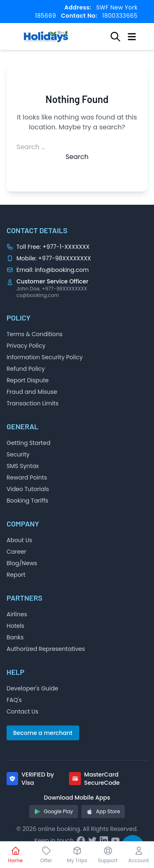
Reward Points (27, 477)
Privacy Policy (26, 346)
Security (18, 454)
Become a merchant (43, 733)
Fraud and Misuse (32, 392)
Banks (15, 637)
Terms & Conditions (34, 334)
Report (16, 575)
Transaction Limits (32, 403)
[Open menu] (132, 37)
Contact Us (22, 711)
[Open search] (115, 37)
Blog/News (22, 563)
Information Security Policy (45, 357)
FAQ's (14, 700)
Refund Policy (26, 369)
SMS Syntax (23, 466)
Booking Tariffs (28, 501)
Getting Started (29, 443)
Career (16, 552)
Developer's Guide (32, 688)
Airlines (17, 614)
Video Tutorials (28, 489)
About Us (19, 540)
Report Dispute (28, 380)
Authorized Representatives (46, 649)
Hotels (15, 626)
